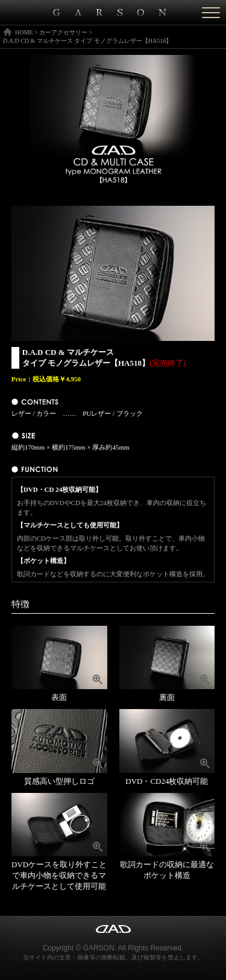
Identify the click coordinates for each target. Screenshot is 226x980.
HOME (24, 32)
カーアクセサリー (63, 32)
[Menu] (211, 12)
